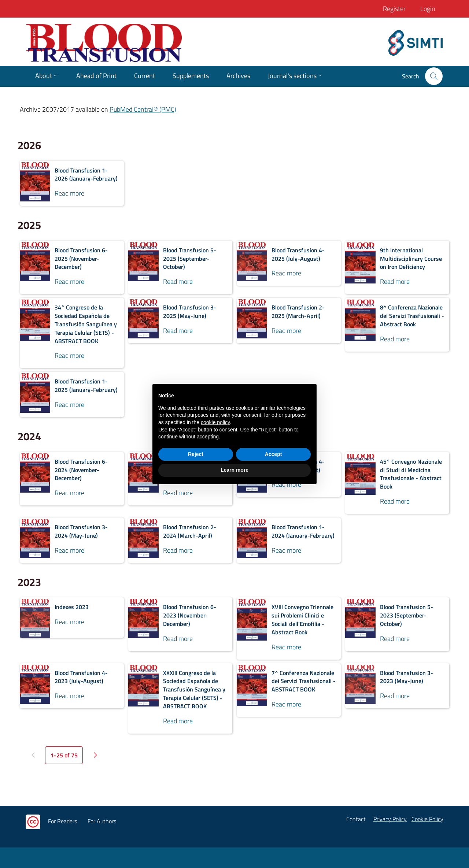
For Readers (62, 821)
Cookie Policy (427, 819)
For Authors (102, 821)
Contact (356, 819)
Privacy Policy (390, 819)
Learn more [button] (234, 470)
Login (428, 9)
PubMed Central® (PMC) (143, 109)
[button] (434, 76)
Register (394, 9)
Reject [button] (196, 454)
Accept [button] (274, 454)
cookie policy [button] (215, 422)
